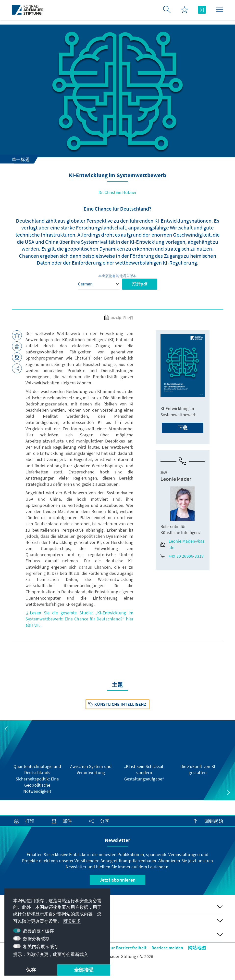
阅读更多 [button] (72, 921)
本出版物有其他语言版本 (117, 276)
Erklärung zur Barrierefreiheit (117, 948)
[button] (6, 729)
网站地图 (197, 948)
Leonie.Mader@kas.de (182, 544)
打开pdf (140, 284)
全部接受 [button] (84, 970)
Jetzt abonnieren (117, 880)
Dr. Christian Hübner (118, 192)
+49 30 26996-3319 (182, 556)
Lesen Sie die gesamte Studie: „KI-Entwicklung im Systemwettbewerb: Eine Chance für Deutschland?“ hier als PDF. (79, 619)
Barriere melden (167, 948)
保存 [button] (31, 970)
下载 (183, 428)
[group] (37, 760)
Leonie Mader (176, 479)
